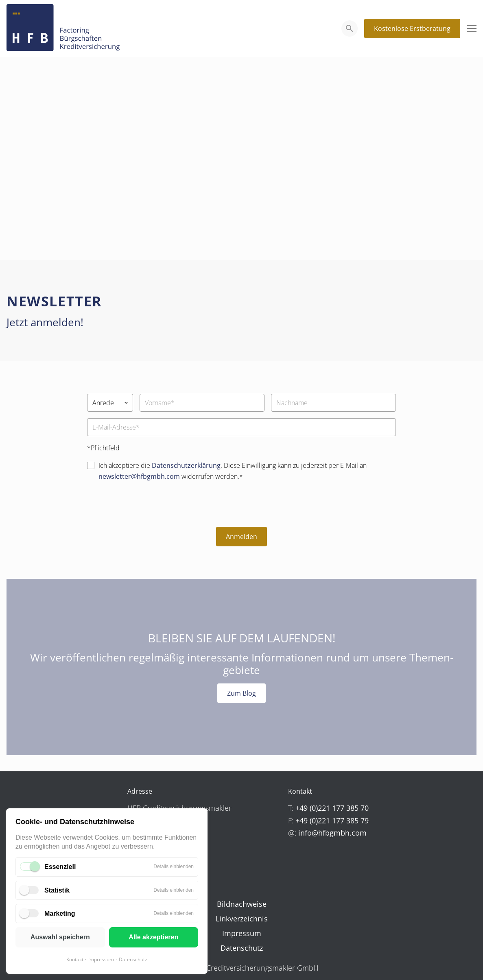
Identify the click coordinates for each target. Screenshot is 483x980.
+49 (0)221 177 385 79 (332, 821)
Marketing (60, 913)
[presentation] (149, 504)
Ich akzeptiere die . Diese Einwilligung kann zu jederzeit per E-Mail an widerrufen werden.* (233, 471)
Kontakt (75, 959)
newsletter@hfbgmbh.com (139, 476)
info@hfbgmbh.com (332, 833)
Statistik (57, 890)
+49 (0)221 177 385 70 (332, 808)
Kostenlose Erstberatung (412, 28)
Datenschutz (133, 959)
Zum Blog (242, 693)
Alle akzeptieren (153, 937)
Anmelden (242, 537)
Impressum (101, 959)
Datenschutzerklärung (186, 465)
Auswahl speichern (60, 937)
